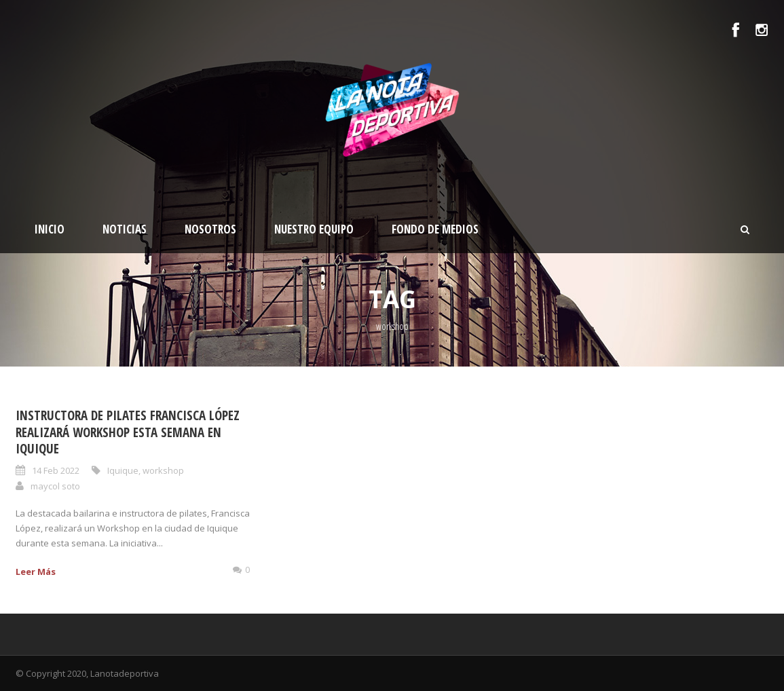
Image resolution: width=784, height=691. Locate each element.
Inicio (50, 229)
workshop (163, 470)
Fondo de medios (435, 229)
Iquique (123, 470)
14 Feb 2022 (56, 470)
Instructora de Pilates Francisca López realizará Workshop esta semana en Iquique (128, 432)
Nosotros (210, 229)
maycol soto (55, 486)
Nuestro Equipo (314, 229)
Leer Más (36, 572)
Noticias (125, 229)
